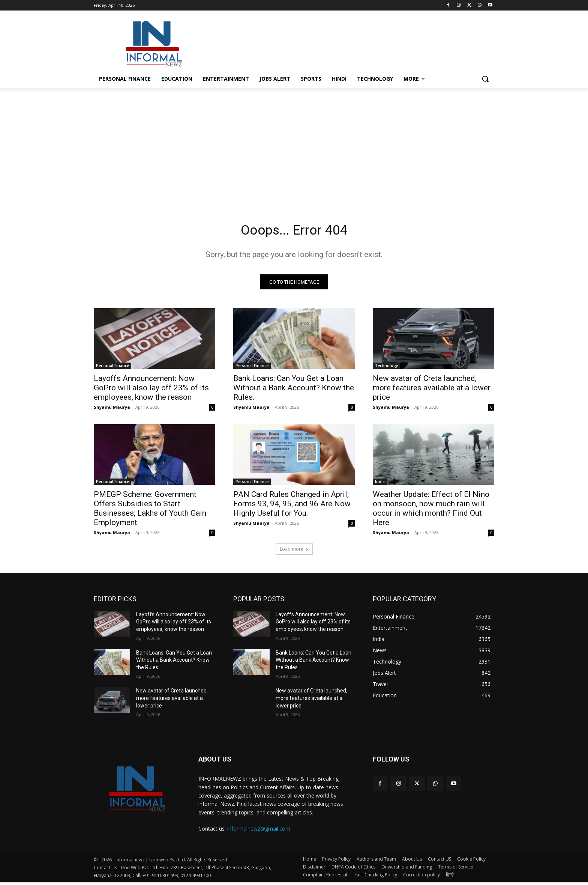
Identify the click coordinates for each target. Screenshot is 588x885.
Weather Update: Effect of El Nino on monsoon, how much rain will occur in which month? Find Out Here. (431, 511)
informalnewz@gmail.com (259, 831)
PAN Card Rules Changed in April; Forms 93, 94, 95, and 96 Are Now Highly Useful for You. (292, 506)
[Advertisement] (350, 43)
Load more (294, 552)
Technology (386, 368)
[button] (485, 79)
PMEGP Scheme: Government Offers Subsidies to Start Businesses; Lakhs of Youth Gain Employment (150, 511)
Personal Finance (112, 368)
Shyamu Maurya (112, 410)
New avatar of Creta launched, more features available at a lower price (432, 390)
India (380, 484)
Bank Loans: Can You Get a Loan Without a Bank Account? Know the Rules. (294, 390)
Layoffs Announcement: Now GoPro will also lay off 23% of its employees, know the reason (151, 390)
